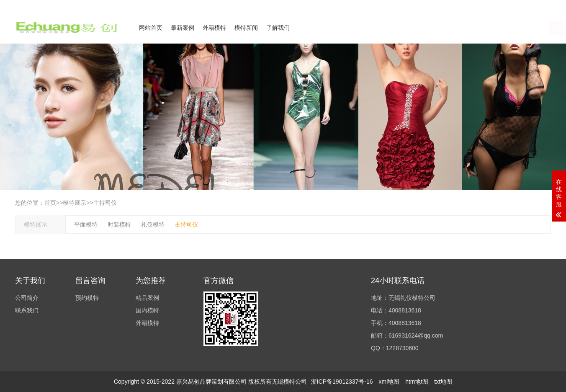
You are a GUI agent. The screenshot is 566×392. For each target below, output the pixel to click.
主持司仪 (105, 203)
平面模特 (86, 224)
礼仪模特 (153, 224)
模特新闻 (246, 28)
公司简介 (469, 5)
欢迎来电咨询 (536, 5)
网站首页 (151, 28)
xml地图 (389, 382)
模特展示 (75, 203)
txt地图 (443, 382)
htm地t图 (417, 382)
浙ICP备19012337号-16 (342, 382)
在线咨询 (468, 28)
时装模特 (119, 224)
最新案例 (183, 28)
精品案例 (147, 298)
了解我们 (278, 28)
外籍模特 (214, 28)
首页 (50, 203)
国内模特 (147, 310)
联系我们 (500, 5)
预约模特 (87, 298)
